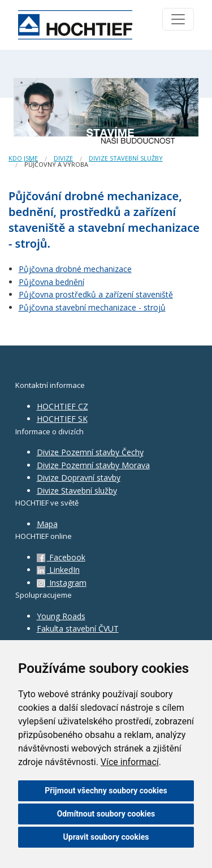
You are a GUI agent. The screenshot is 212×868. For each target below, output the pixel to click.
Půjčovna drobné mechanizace (75, 269)
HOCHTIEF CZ (62, 406)
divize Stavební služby (126, 158)
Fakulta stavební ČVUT (78, 629)
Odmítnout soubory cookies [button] (106, 814)
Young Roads (61, 616)
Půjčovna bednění (51, 282)
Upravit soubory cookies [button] (106, 837)
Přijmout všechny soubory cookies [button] (106, 791)
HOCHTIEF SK (62, 419)
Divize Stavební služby (77, 491)
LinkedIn (58, 570)
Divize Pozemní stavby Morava (93, 465)
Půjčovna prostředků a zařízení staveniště (96, 294)
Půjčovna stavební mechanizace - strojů (92, 307)
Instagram (62, 583)
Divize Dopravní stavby (79, 478)
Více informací (130, 762)
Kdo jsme (23, 158)
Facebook (61, 557)
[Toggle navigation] (178, 19)
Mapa (47, 524)
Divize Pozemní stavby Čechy (90, 452)
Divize (63, 158)
